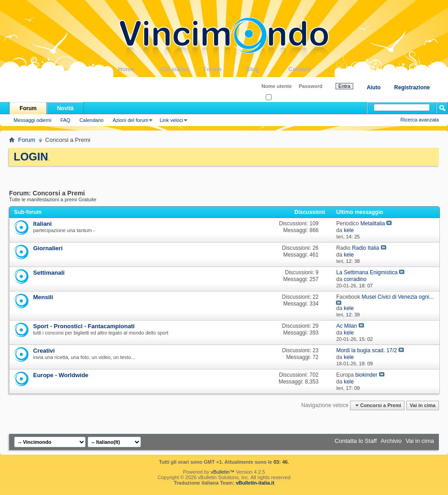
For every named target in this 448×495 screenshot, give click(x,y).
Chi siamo (182, 69)
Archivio (391, 441)
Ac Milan (346, 326)
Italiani (42, 224)
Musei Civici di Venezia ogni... (398, 297)
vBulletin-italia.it (255, 483)
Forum (224, 69)
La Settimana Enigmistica (367, 272)
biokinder (366, 375)
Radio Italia (365, 248)
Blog (267, 69)
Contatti (310, 69)
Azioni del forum (130, 120)
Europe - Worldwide (61, 375)
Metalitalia (373, 223)
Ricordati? (280, 98)
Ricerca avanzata (420, 120)
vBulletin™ (223, 472)
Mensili (43, 297)
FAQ (65, 120)
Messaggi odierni (32, 120)
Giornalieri (48, 248)
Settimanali (49, 273)
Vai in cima (422, 405)
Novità (66, 108)
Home (139, 69)
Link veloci (171, 120)
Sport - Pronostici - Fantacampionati (84, 326)
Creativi (44, 351)
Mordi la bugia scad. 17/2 (366, 350)
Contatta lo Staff (356, 441)
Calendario (91, 120)
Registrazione (412, 87)
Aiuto (374, 87)
